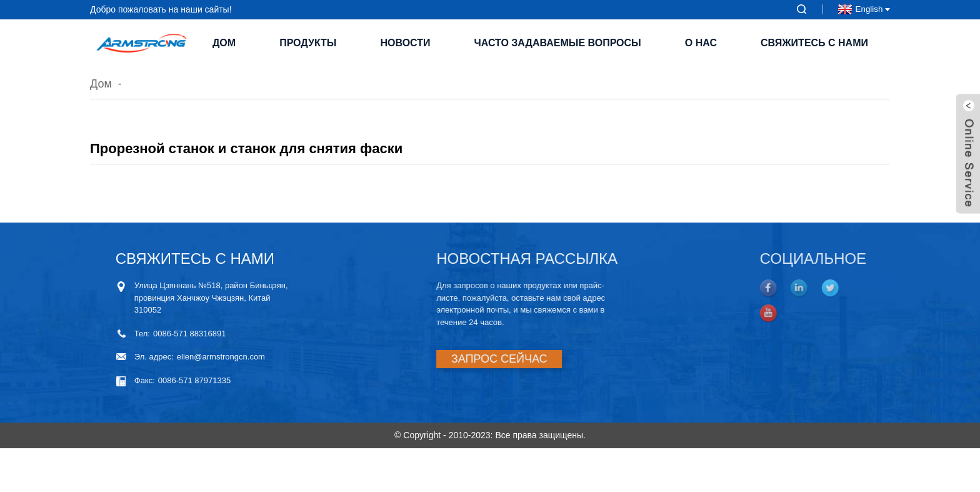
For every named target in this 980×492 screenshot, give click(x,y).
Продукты (308, 43)
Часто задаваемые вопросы (558, 43)
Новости (405, 43)
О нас (701, 43)
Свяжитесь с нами (814, 43)
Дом (224, 43)
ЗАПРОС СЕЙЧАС (492, 359)
